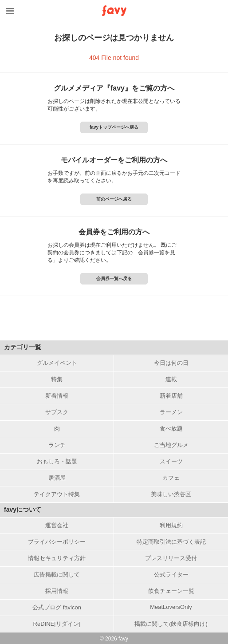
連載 (171, 379)
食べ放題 (171, 429)
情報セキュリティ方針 (57, 558)
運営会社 (57, 525)
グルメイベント (57, 363)
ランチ (57, 445)
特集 (57, 379)
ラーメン (171, 412)
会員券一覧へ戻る (114, 279)
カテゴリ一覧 (23, 347)
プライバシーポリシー (57, 542)
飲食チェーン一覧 (171, 591)
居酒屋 (57, 478)
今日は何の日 (171, 363)
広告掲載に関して (57, 575)
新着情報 (57, 396)
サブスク (57, 412)
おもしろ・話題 (57, 461)
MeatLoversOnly (171, 607)
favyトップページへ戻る (114, 127)
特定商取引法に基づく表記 (171, 542)
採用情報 (57, 591)
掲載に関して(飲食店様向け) (171, 624)
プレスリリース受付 (171, 558)
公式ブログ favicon (57, 607)
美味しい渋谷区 (171, 494)
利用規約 (171, 525)
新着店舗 (171, 396)
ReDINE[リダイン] (57, 624)
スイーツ (171, 461)
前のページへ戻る (114, 199)
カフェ (171, 478)
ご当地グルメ (171, 445)
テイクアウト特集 (57, 494)
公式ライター (171, 575)
